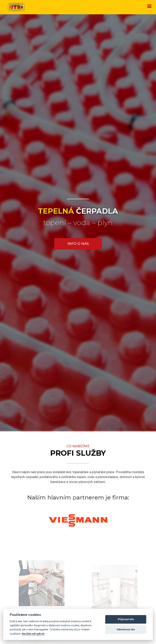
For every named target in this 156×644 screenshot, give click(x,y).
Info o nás (78, 244)
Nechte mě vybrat (33, 634)
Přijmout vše (126, 619)
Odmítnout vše (126, 629)
